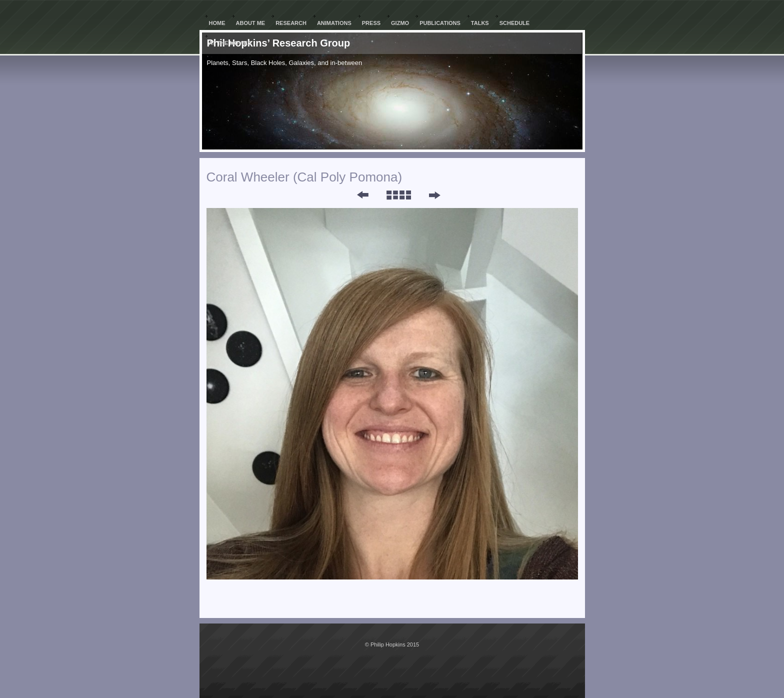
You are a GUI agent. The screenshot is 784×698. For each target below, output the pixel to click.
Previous (356, 195)
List (398, 195)
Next (434, 195)
